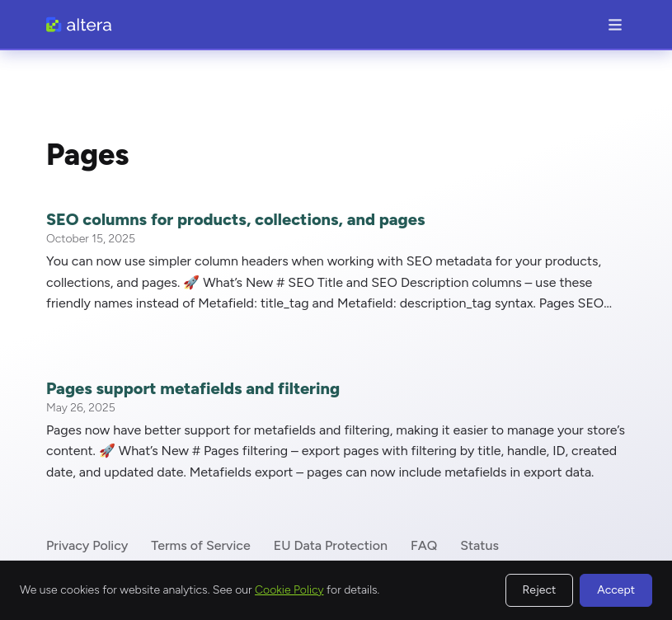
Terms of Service (201, 545)
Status (479, 545)
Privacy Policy (87, 545)
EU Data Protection (331, 545)
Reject (540, 590)
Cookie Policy (289, 590)
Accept (616, 590)
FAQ (424, 545)
